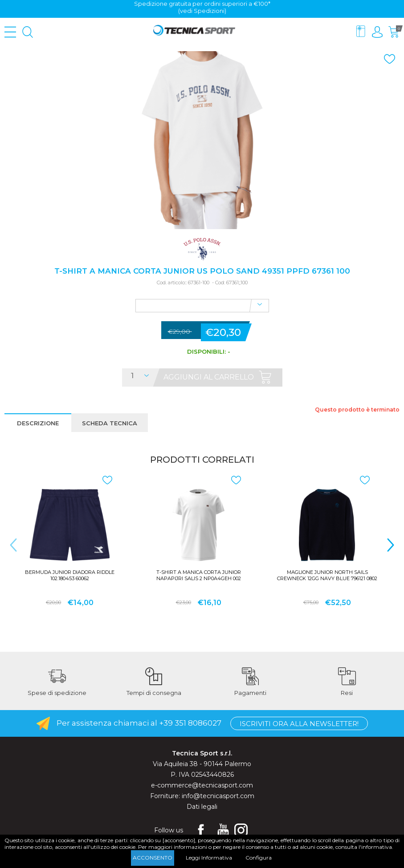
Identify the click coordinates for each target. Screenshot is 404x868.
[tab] (38, 423)
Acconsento (153, 858)
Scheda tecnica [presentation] (110, 423)
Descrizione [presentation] (38, 423)
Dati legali (202, 807)
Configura (259, 858)
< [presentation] (13, 545)
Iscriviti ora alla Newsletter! (299, 724)
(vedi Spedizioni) (202, 11)
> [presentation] (391, 545)
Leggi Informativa (209, 858)
